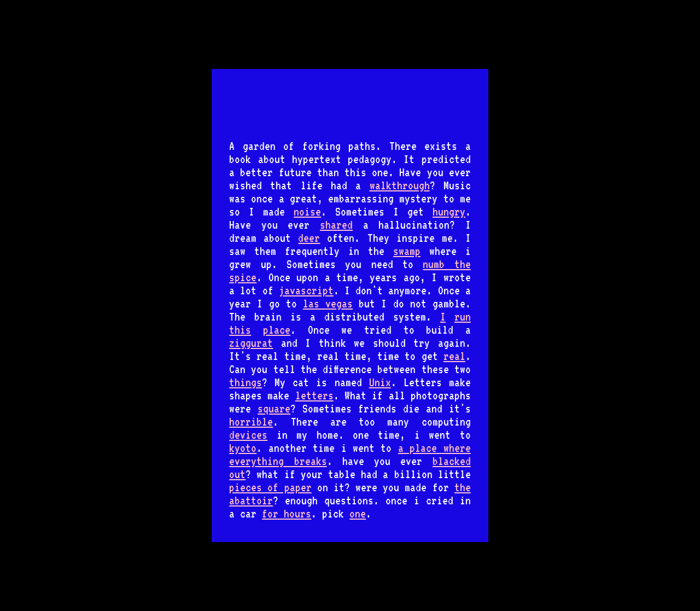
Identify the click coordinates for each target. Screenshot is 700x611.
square (274, 409)
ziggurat (251, 343)
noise (307, 212)
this (240, 330)
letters (314, 395)
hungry (449, 212)
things (246, 382)
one (358, 514)
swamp (407, 251)
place (277, 330)
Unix (380, 382)
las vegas (328, 304)
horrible (251, 422)
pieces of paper (270, 487)
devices (248, 435)
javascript (306, 290)
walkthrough (400, 185)
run (463, 317)
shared (336, 225)
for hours (287, 514)
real (454, 356)
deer (309, 238)
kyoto (243, 448)
